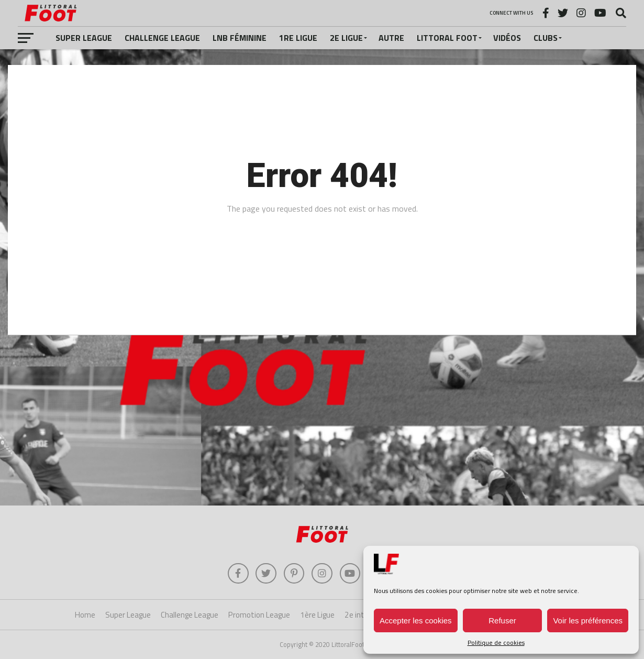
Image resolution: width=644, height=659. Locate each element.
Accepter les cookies (416, 620)
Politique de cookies (496, 642)
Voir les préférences (588, 620)
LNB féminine (240, 38)
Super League (84, 38)
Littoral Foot (447, 38)
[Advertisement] (322, 422)
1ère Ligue (317, 615)
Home (85, 615)
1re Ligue (298, 38)
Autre (391, 38)
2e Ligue (346, 38)
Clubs (546, 38)
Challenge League (162, 38)
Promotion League (259, 615)
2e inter (358, 615)
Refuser (502, 620)
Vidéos (507, 38)
